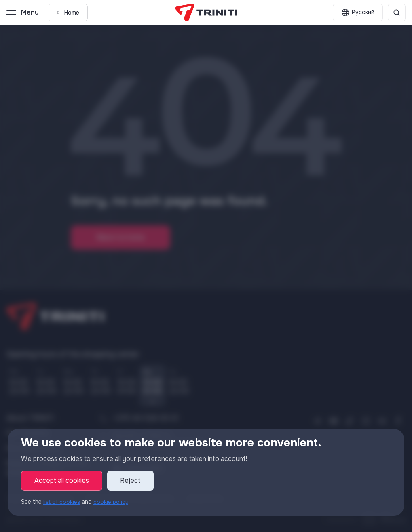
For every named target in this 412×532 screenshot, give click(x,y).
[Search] (397, 13)
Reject (130, 480)
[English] (358, 13)
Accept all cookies (62, 480)
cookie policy (113, 502)
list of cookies (62, 502)
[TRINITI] (206, 13)
